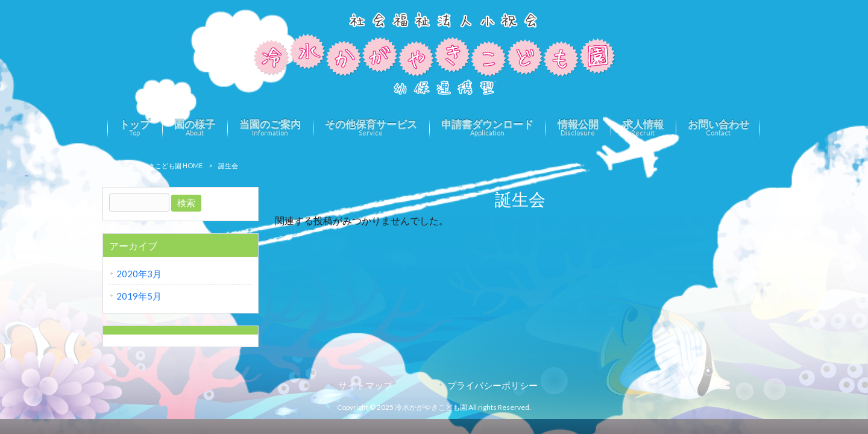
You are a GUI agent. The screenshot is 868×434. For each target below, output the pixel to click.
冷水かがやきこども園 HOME (159, 165)
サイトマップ (365, 385)
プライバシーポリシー (492, 385)
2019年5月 (139, 296)
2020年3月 (139, 274)
